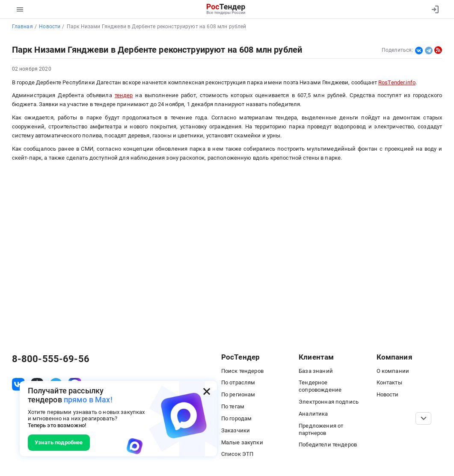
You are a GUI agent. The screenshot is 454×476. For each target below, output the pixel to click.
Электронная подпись (329, 402)
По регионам (238, 394)
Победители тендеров (328, 445)
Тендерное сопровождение (320, 386)
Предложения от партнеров (321, 429)
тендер (124, 95)
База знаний (316, 371)
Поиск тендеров (242, 371)
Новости (388, 394)
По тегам (233, 406)
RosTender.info (397, 82)
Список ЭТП (237, 454)
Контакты (389, 382)
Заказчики (236, 430)
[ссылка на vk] (18, 384)
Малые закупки (242, 442)
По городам (236, 418)
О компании (393, 371)
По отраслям (238, 382)
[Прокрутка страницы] (423, 419)
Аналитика (313, 414)
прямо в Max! (88, 400)
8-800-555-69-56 (51, 359)
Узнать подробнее (59, 442)
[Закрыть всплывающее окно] (207, 391)
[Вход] (433, 9)
